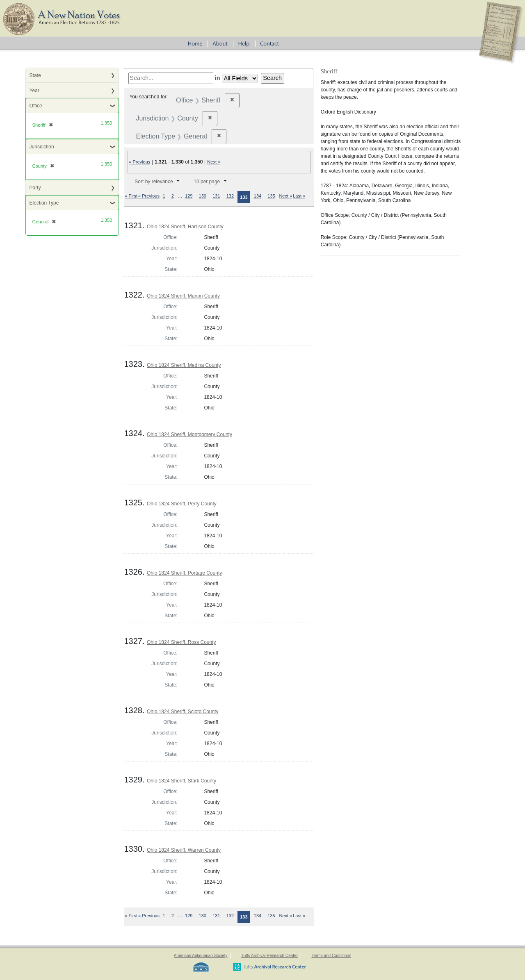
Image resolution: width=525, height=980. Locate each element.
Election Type (44, 203)
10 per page (207, 182)
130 (203, 196)
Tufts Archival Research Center (269, 956)
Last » (299, 196)
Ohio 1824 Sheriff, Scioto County (183, 712)
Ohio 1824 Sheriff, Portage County (184, 573)
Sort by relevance (154, 182)
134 (258, 196)
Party (35, 188)
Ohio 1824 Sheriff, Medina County (184, 365)
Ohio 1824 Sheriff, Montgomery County (189, 434)
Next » (214, 162)
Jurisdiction (42, 147)
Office (36, 106)
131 (216, 196)
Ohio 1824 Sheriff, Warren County (184, 850)
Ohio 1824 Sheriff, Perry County (182, 504)
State (35, 75)
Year (34, 91)
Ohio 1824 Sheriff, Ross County (181, 642)
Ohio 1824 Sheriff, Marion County (183, 296)
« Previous (139, 162)
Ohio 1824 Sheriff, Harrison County (185, 227)
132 (230, 196)
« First (131, 196)
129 (189, 196)
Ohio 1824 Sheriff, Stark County (181, 781)
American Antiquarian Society (201, 956)
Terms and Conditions (331, 956)
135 (271, 196)
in (218, 78)
